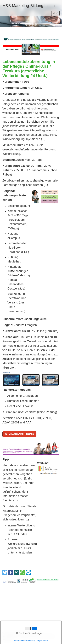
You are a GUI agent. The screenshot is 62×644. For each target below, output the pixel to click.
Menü (55, 13)
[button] (5, 572)
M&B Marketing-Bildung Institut (29, 6)
